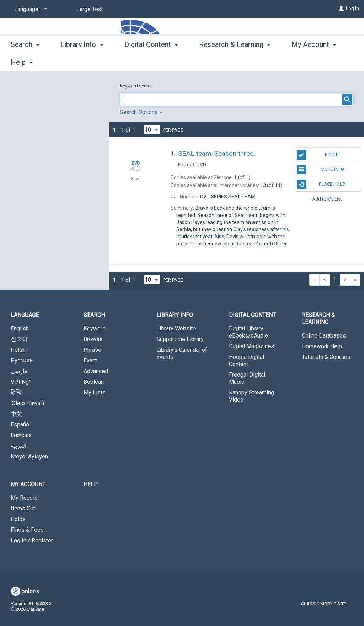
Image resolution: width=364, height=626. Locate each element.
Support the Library (180, 339)
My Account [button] (28, 484)
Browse (93, 339)
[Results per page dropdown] (152, 130)
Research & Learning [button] (235, 61)
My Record (24, 498)
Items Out (23, 508)
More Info (320, 170)
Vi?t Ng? (21, 382)
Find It (318, 155)
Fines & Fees (27, 530)
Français (21, 435)
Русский (22, 360)
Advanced (96, 371)
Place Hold (321, 184)
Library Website (176, 328)
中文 (16, 414)
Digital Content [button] (151, 61)
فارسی (19, 371)
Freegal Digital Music (247, 378)
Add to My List (327, 199)
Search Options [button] (141, 112)
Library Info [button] (82, 61)
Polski (19, 350)
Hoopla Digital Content (247, 360)
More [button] (306, 62)
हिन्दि (16, 392)
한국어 (19, 339)
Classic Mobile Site (324, 604)
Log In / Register (32, 540)
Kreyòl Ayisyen (29, 457)
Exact (90, 360)
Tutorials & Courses (326, 357)
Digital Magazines (251, 346)
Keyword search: (137, 86)
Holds (18, 519)
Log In (352, 9)
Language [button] (25, 315)
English (20, 328)
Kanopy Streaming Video (251, 396)
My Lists (95, 392)
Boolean (94, 382)
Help (91, 484)
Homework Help (322, 346)
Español (21, 425)
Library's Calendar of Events (182, 353)
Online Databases (324, 336)
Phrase (92, 350)
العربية (18, 446)
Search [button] (25, 61)
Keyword (95, 328)
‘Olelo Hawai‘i (27, 403)
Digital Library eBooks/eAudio (248, 332)
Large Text (90, 9)
